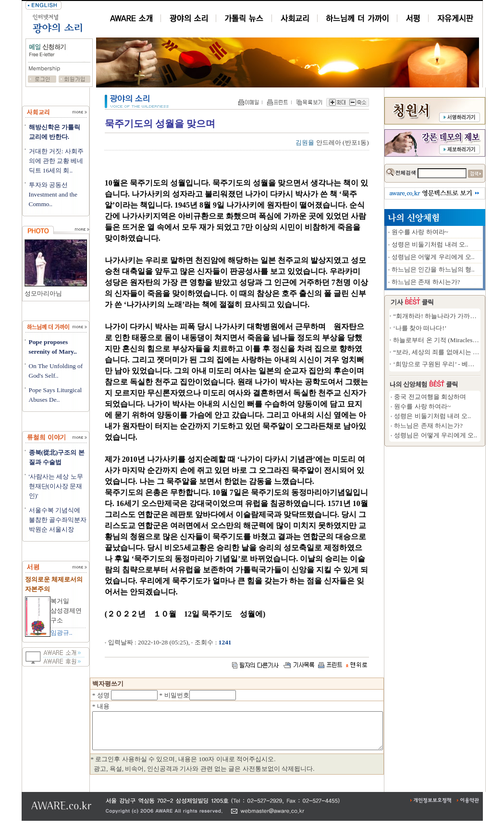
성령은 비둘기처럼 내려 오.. (465, 244)
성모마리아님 (43, 293)
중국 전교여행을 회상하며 (465, 397)
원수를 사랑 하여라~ (455, 232)
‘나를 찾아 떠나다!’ (455, 328)
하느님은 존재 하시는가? (461, 282)
